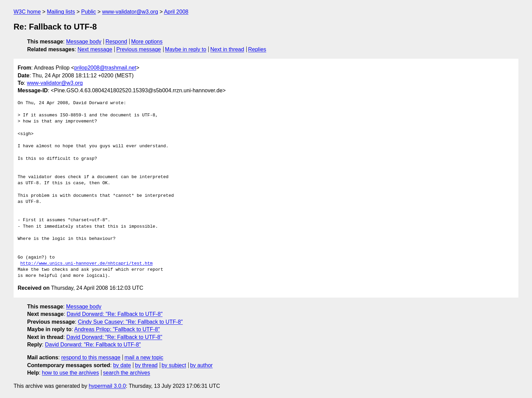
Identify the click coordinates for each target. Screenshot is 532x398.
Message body (84, 42)
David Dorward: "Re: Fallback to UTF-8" (115, 314)
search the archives (127, 373)
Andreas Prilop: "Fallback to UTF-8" (117, 329)
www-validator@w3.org (130, 12)
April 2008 (176, 12)
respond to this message (91, 357)
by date (122, 365)
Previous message (139, 49)
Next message (95, 49)
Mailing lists (61, 12)
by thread (146, 365)
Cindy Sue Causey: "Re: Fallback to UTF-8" (130, 322)
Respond (116, 42)
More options (147, 42)
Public (89, 12)
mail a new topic (144, 357)
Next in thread (227, 49)
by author (201, 365)
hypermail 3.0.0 (107, 386)
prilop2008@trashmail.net (105, 68)
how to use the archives (71, 373)
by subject (174, 365)
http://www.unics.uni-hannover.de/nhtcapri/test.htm (87, 264)
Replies (257, 49)
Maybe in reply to (186, 49)
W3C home (27, 12)
